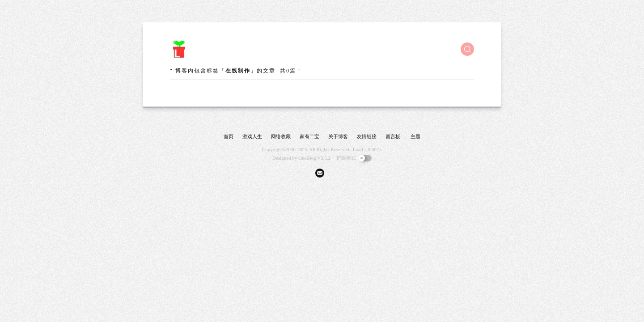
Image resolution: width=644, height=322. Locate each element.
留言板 (393, 136)
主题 (415, 136)
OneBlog (307, 158)
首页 (229, 136)
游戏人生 (252, 136)
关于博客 (338, 136)
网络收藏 (281, 136)
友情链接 (367, 136)
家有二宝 (309, 136)
